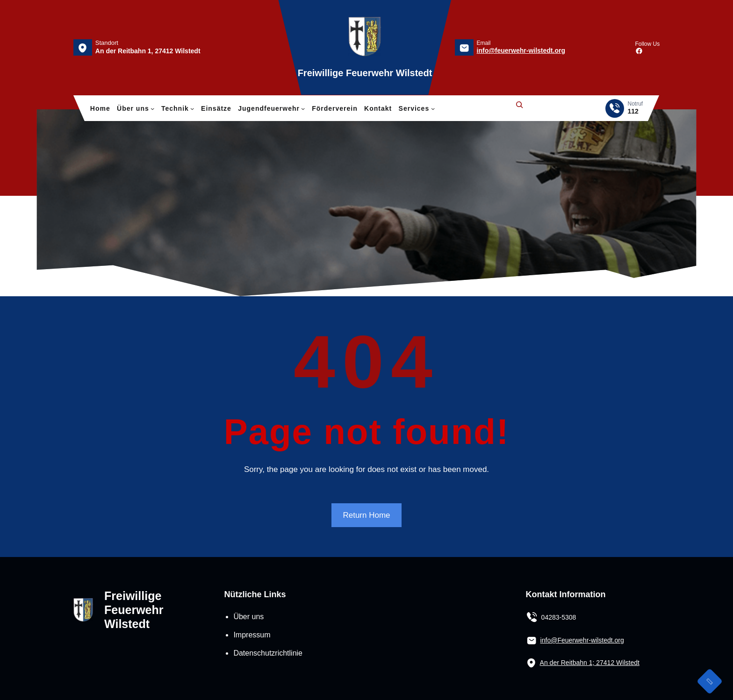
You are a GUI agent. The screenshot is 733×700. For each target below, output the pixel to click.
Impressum (252, 635)
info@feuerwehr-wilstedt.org (521, 50)
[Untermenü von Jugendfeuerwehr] (303, 108)
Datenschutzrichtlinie (268, 653)
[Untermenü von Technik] (192, 108)
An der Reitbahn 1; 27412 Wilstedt (590, 663)
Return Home (366, 515)
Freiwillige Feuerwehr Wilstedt (365, 73)
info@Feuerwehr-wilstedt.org (582, 640)
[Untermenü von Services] (433, 108)
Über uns (248, 617)
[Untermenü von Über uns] (152, 108)
